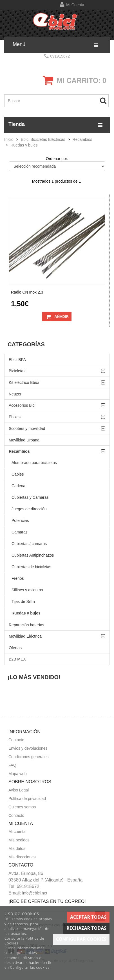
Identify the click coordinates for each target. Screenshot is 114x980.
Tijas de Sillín (23, 601)
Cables (18, 474)
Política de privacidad (27, 799)
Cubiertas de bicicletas (31, 567)
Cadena (18, 486)
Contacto (16, 740)
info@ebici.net (35, 893)
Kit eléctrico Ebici (24, 382)
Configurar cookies (81, 939)
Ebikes (15, 417)
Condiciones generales (28, 757)
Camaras (20, 532)
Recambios (19, 451)
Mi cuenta (75, 5)
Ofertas (15, 648)
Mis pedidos (19, 840)
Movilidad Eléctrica (25, 636)
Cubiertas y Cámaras (30, 497)
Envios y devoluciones (28, 748)
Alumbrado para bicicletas (34, 463)
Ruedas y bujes (26, 613)
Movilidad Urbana (24, 440)
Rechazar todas (86, 928)
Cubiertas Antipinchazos (33, 555)
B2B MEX (17, 659)
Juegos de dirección (29, 509)
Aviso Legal (19, 790)
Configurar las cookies (30, 967)
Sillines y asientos (27, 590)
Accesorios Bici (22, 405)
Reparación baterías (26, 625)
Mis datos (17, 848)
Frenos (18, 578)
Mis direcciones (22, 857)
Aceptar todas (88, 917)
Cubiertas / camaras (29, 544)
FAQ (12, 765)
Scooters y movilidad (27, 428)
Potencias (20, 520)
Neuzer (15, 394)
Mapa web (18, 774)
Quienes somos (22, 807)
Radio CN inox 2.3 (27, 292)
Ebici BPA (17, 360)
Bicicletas (17, 371)
